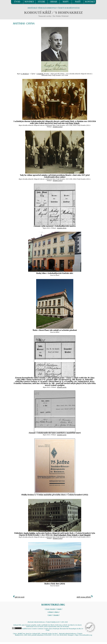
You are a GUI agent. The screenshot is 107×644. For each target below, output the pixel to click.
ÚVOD (17, 2)
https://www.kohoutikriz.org (84, 635)
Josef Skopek (85, 535)
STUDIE (41, 2)
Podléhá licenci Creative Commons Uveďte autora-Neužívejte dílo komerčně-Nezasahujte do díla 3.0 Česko (48, 629)
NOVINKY (29, 2)
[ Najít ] (50, 615)
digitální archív (57, 127)
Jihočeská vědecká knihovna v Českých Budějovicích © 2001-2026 (48, 622)
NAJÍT (78, 2)
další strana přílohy (84, 597)
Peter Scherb (74, 123)
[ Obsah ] (51, 612)
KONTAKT (90, 2)
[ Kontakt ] (56, 615)
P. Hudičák (40, 74)
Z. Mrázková (25, 74)
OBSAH (54, 2)
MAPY (66, 2)
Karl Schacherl (60, 535)
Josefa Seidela (29, 533)
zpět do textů (20, 597)
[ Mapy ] (57, 612)
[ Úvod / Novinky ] (50, 609)
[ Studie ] (59, 609)
